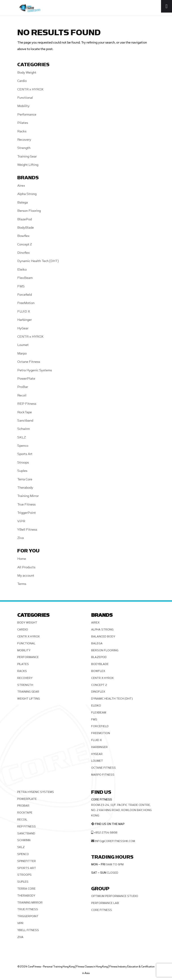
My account (26, 576)
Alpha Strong (27, 194)
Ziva (20, 538)
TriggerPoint (27, 513)
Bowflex (23, 236)
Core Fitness (102, 910)
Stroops (23, 463)
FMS (21, 286)
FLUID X (24, 312)
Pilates (23, 123)
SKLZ (22, 437)
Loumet (23, 345)
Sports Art (25, 454)
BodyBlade (26, 228)
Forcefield (25, 295)
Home (22, 559)
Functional (25, 98)
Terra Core (25, 479)
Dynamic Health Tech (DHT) (38, 261)
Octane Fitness (29, 362)
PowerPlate (26, 379)
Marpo (22, 353)
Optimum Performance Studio (115, 896)
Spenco (23, 446)
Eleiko (22, 270)
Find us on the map (110, 824)
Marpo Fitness (103, 775)
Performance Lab (105, 903)
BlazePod (25, 219)
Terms (22, 584)
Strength (24, 148)
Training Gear (27, 156)
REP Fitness (27, 404)
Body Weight (27, 73)
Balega (23, 202)
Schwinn (24, 429)
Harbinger (25, 320)
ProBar (23, 387)
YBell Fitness (27, 530)
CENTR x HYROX (30, 89)
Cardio (22, 81)
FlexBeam (25, 278)
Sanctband (25, 421)
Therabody (25, 488)
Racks (22, 131)
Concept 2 (25, 244)
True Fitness (26, 504)
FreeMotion (26, 303)
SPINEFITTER (27, 861)
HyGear (23, 328)
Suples (22, 471)
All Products (26, 567)
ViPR (21, 521)
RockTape (25, 412)
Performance (27, 115)
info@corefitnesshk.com (115, 841)
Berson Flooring (29, 211)
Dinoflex (24, 253)
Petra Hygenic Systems (35, 370)
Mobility (23, 106)
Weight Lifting (28, 165)
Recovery (24, 140)
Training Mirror (28, 496)
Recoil (22, 395)
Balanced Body (103, 637)
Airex (21, 186)
